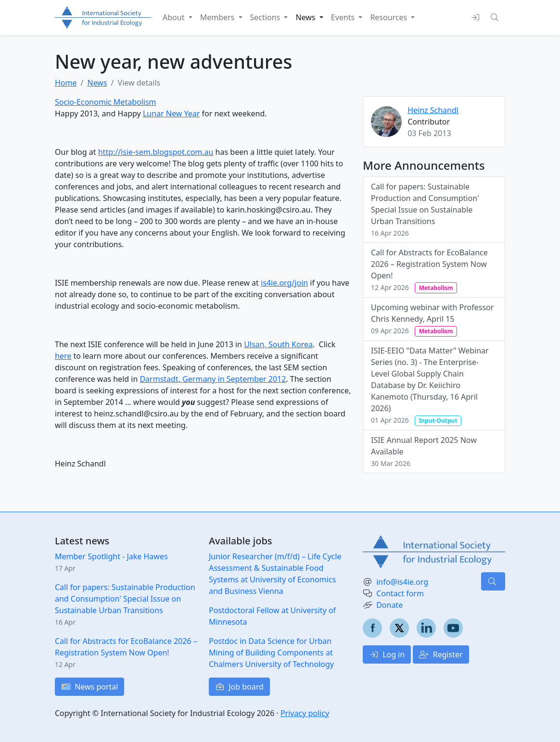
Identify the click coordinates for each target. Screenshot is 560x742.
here (63, 356)
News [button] (306, 17)
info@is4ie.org (402, 582)
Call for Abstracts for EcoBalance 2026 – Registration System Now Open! (429, 270)
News (97, 83)
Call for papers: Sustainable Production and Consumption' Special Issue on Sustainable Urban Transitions (425, 209)
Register (441, 654)
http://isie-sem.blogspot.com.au (156, 152)
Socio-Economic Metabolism (106, 102)
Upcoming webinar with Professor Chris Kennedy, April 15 (432, 319)
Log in (387, 654)
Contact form (400, 593)
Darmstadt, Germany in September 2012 (213, 379)
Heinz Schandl (433, 110)
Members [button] (218, 17)
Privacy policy (305, 713)
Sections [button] (266, 17)
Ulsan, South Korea (278, 344)
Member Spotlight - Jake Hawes (111, 556)
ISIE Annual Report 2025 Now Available (424, 451)
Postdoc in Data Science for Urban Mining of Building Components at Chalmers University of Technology (271, 653)
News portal (89, 687)
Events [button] (344, 17)
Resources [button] (389, 17)
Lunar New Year (171, 113)
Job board (239, 687)
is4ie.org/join (284, 283)
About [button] (175, 17)
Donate (389, 605)
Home (66, 83)
